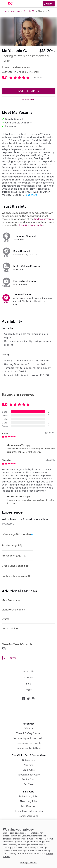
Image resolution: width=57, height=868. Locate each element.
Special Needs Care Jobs (29, 811)
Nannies (29, 765)
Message (28, 99)
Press (29, 690)
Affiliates (28, 728)
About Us (29, 671)
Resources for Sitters (29, 748)
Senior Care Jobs (29, 816)
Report (9, 658)
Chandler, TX (29, 11)
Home (4, 11)
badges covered (44, 219)
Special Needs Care (28, 774)
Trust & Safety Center (31, 225)
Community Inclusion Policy (28, 738)
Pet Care (29, 784)
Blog (29, 683)
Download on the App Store (29, 711)
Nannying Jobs (29, 801)
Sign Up (49, 4)
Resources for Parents (29, 743)
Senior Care (28, 779)
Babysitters (15, 11)
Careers (28, 677)
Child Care (29, 770)
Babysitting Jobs (29, 796)
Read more (31, 195)
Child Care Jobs (28, 806)
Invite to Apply (28, 91)
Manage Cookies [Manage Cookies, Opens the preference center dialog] (28, 862)
